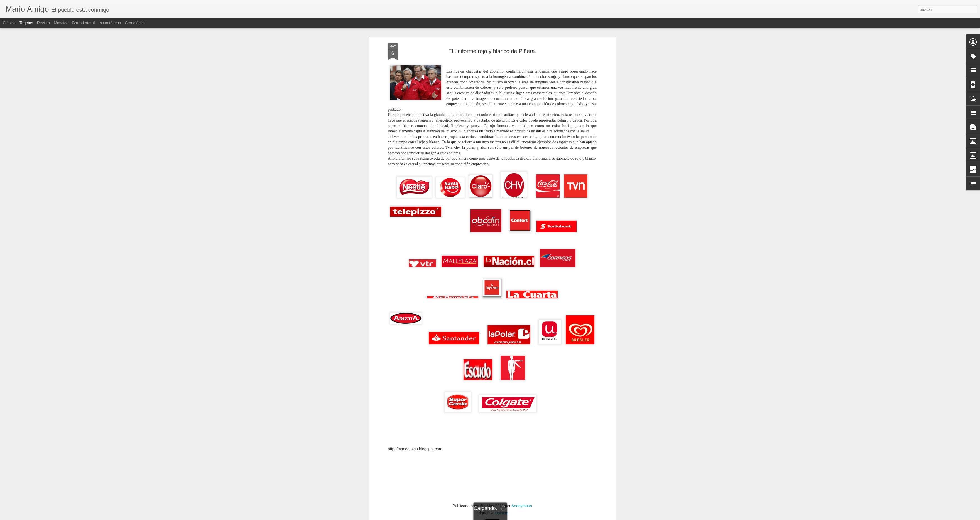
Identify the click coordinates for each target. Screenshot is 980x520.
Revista (44, 23)
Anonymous (522, 492)
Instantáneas (110, 23)
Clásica (9, 23)
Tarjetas (26, 23)
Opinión (501, 500)
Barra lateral (83, 23)
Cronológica (135, 23)
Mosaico (61, 23)
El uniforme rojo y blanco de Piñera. (492, 38)
